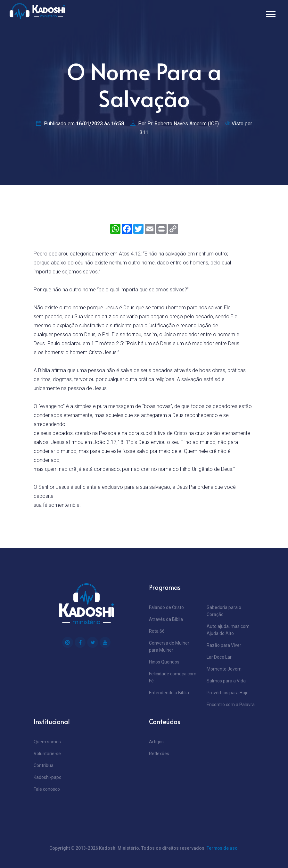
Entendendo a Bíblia (169, 693)
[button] (270, 13)
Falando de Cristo (166, 607)
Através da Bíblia (166, 619)
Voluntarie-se (47, 754)
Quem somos (47, 742)
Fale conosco (47, 789)
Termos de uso (222, 848)
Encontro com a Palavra (231, 705)
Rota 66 (157, 631)
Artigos (156, 742)
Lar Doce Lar (219, 657)
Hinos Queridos (164, 662)
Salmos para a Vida (226, 681)
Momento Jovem (224, 669)
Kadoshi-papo (48, 777)
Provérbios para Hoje (228, 693)
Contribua (44, 765)
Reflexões (159, 754)
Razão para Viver (224, 645)
